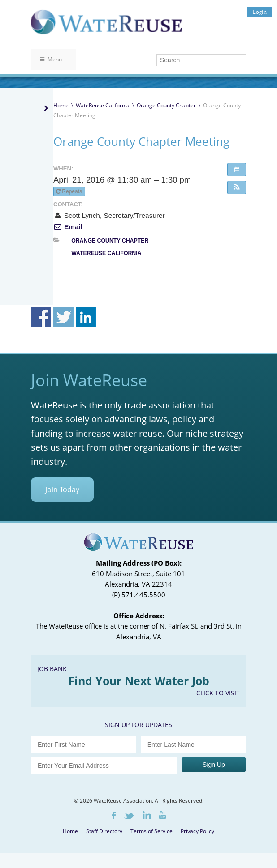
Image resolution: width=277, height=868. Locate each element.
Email (68, 227)
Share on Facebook (41, 317)
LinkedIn (147, 815)
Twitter (129, 816)
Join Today (62, 489)
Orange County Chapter (166, 105)
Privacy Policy (197, 831)
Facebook (114, 815)
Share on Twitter (63, 317)
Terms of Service (151, 831)
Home (61, 105)
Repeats (70, 191)
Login (260, 12)
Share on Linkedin (86, 317)
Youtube (162, 815)
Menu (51, 59)
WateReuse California (103, 105)
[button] (237, 187)
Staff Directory (104, 831)
